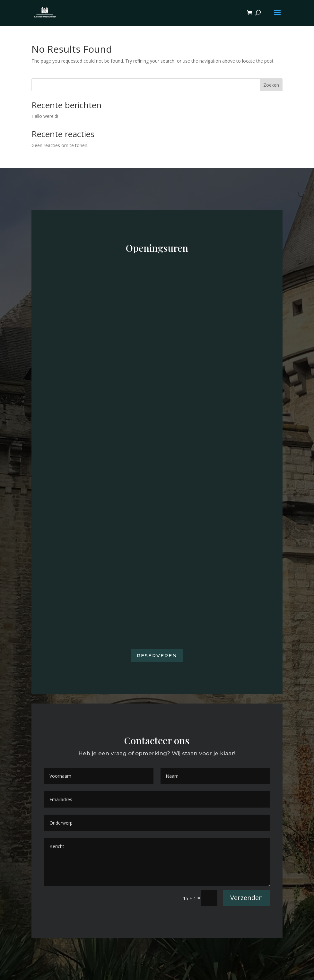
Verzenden (247, 898)
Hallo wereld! (45, 116)
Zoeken (271, 85)
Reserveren (157, 656)
